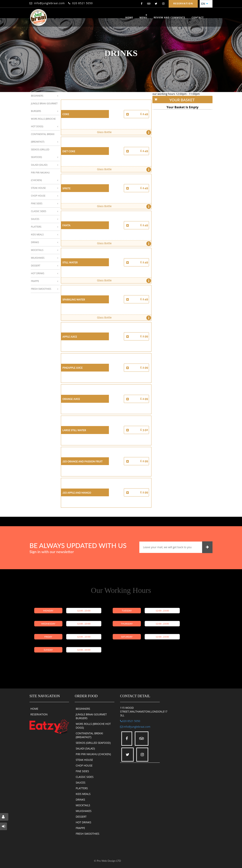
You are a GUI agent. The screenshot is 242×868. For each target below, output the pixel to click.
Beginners (37, 96)
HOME (34, 709)
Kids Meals (37, 235)
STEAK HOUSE (84, 760)
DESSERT (81, 817)
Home (129, 18)
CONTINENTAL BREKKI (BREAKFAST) (89, 735)
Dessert (36, 266)
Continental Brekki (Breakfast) (43, 138)
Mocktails (37, 250)
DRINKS (80, 800)
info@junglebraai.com (49, 3)
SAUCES (80, 783)
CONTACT (198, 18)
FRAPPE (80, 828)
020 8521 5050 (82, 3)
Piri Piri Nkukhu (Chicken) (40, 176)
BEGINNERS (83, 709)
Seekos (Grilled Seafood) (40, 153)
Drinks (35, 242)
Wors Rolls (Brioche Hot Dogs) (43, 123)
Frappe (35, 281)
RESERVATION (39, 714)
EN (205, 4)
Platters (36, 227)
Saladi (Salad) (39, 165)
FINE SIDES (82, 771)
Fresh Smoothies (41, 289)
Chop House (38, 196)
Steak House (38, 188)
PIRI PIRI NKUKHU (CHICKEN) (93, 754)
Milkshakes (38, 258)
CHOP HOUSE (84, 765)
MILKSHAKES (83, 811)
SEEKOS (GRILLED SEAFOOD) (93, 743)
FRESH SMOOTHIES (87, 834)
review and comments (169, 18)
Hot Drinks (38, 273)
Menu (143, 18)
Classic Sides (39, 211)
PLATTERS (82, 788)
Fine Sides (37, 203)
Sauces (35, 219)
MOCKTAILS (83, 805)
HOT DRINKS (83, 822)
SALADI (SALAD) (85, 748)
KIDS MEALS (83, 794)
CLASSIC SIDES (85, 777)
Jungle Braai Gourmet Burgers (44, 107)
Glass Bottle (123, 132)
